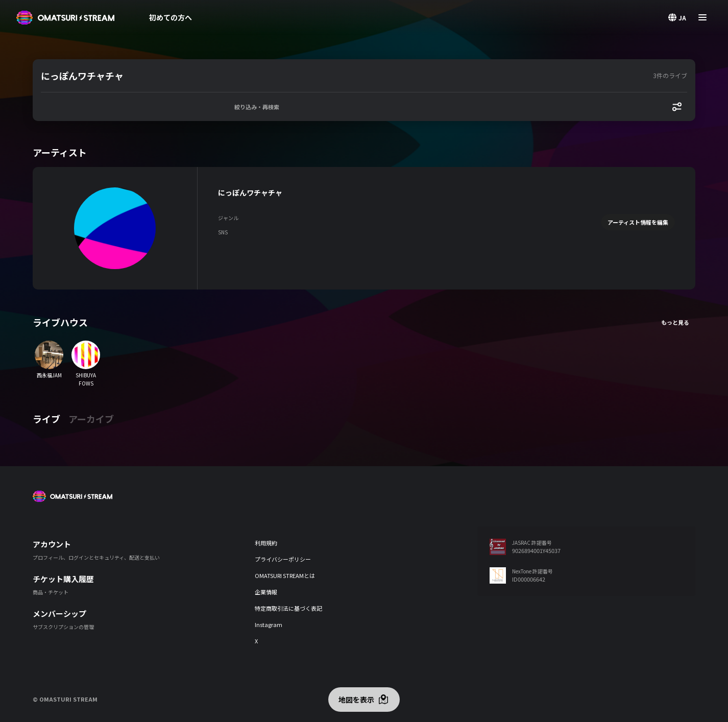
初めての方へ (171, 17)
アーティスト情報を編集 (638, 222)
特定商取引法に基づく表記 (288, 608)
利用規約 (266, 543)
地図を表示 (356, 700)
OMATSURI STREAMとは (285, 575)
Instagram (269, 624)
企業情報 (266, 592)
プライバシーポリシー (283, 559)
